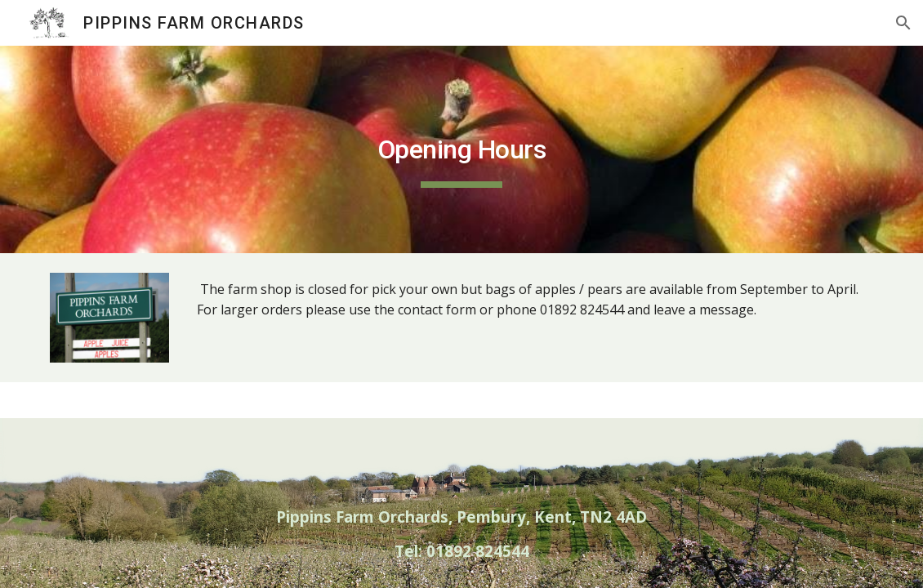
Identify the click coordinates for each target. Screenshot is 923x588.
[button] (903, 23)
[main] (461, 149)
